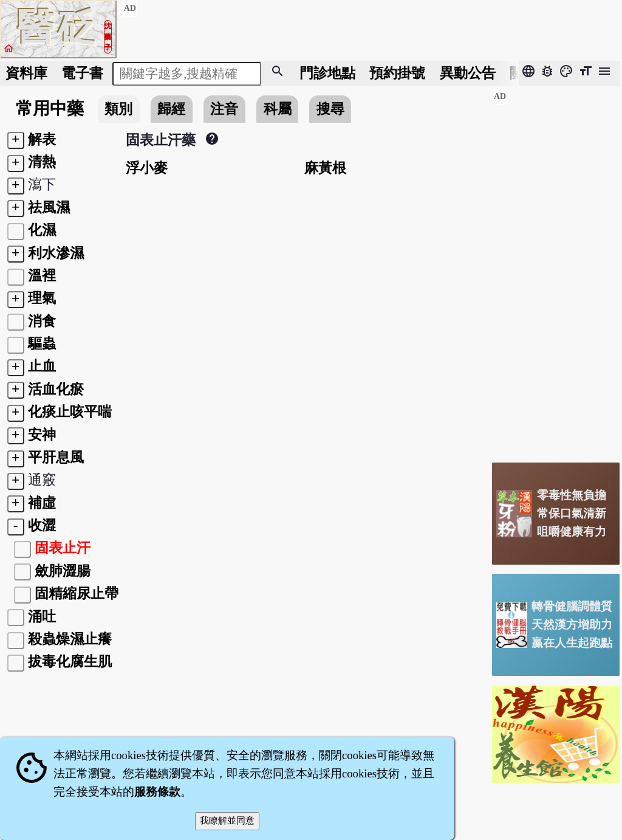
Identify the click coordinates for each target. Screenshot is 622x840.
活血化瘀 (56, 389)
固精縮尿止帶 (77, 593)
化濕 (42, 230)
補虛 (42, 503)
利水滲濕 (56, 253)
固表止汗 (63, 548)
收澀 (42, 525)
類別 (118, 109)
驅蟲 (42, 343)
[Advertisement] (556, 270)
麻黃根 (325, 168)
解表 (42, 139)
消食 (42, 321)
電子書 (82, 73)
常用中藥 (50, 108)
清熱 (42, 162)
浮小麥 (147, 168)
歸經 (171, 109)
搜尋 (330, 109)
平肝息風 (56, 457)
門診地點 (327, 73)
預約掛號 (397, 73)
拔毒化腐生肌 (70, 661)
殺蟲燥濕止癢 (70, 639)
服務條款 (157, 792)
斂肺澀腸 (63, 571)
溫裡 (42, 275)
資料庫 (26, 73)
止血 (42, 366)
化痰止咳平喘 (70, 411)
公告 (468, 73)
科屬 (278, 109)
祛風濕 (49, 207)
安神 (42, 435)
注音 (224, 109)
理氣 (42, 298)
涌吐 (42, 616)
